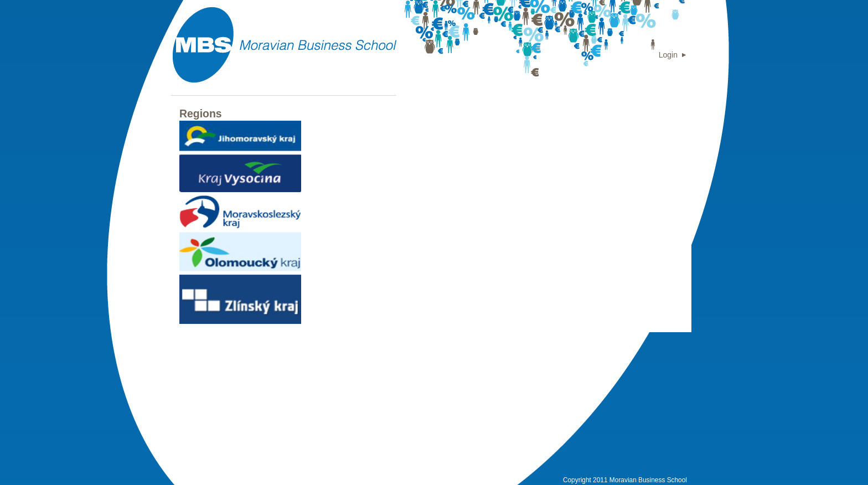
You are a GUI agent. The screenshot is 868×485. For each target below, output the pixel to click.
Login (668, 55)
